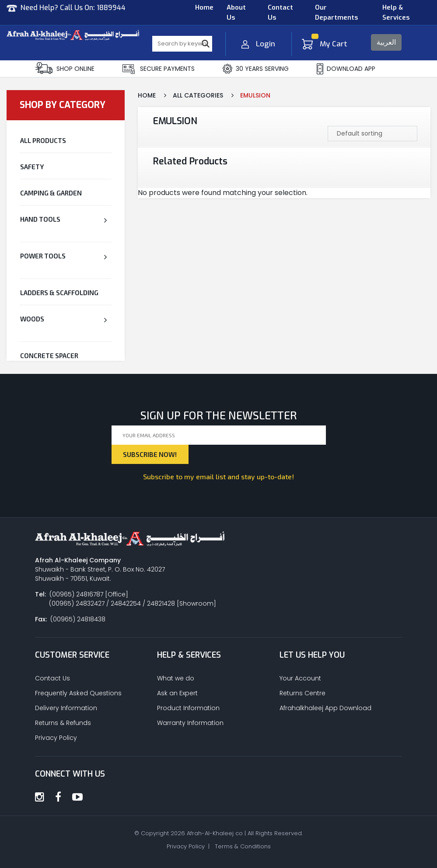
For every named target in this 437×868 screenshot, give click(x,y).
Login (258, 44)
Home (204, 7)
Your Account (300, 678)
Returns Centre (302, 693)
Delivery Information (66, 708)
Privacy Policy (56, 738)
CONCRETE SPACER (49, 356)
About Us (236, 12)
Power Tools (43, 256)
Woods (32, 319)
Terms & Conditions (243, 846)
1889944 (111, 8)
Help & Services (396, 12)
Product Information (188, 708)
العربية (386, 42)
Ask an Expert (177, 693)
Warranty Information (190, 723)
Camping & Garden (51, 193)
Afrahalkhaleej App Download (325, 708)
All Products (43, 140)
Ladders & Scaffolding (59, 293)
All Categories (198, 95)
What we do (176, 678)
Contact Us (280, 12)
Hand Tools (40, 219)
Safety (32, 167)
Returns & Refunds (63, 723)
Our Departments (336, 12)
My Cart (325, 44)
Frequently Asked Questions (78, 693)
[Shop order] (372, 134)
